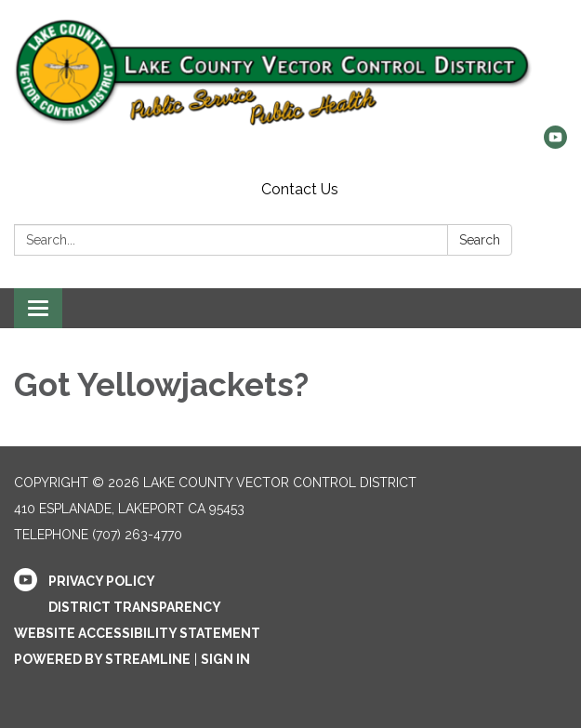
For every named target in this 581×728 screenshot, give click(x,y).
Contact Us (300, 189)
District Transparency (135, 607)
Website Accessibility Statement (137, 633)
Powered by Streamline (102, 659)
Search (480, 240)
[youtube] (555, 144)
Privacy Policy (102, 581)
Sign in (225, 659)
